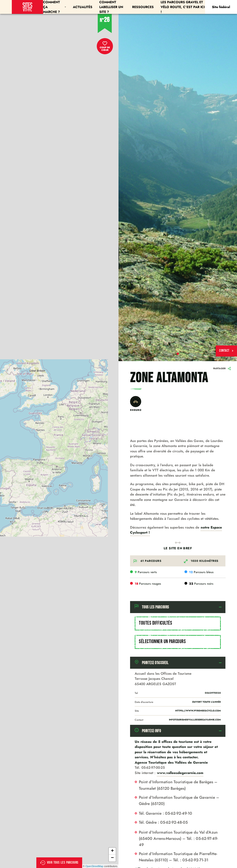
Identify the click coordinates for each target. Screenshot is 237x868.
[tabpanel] (178, 188)
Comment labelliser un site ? (111, 7)
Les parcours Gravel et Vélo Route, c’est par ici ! (183, 7)
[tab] (178, 607)
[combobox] (178, 623)
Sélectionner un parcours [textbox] (162, 642)
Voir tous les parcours (59, 863)
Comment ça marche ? (54, 7)
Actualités (83, 7)
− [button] (112, 858)
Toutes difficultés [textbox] (155, 623)
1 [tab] (178, 354)
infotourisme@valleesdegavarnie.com (195, 720)
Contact (226, 351)
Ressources (143, 7)
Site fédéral (221, 7)
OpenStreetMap (94, 866)
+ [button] (112, 851)
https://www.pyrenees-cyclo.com (198, 711)
